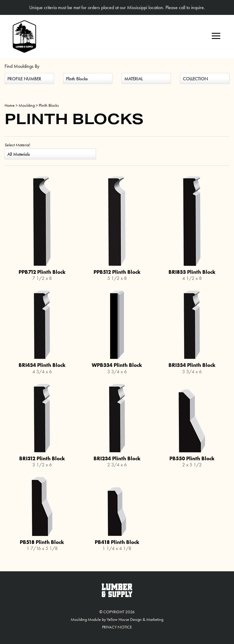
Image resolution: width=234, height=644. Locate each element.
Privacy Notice (117, 627)
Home (10, 105)
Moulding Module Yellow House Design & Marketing (117, 619)
